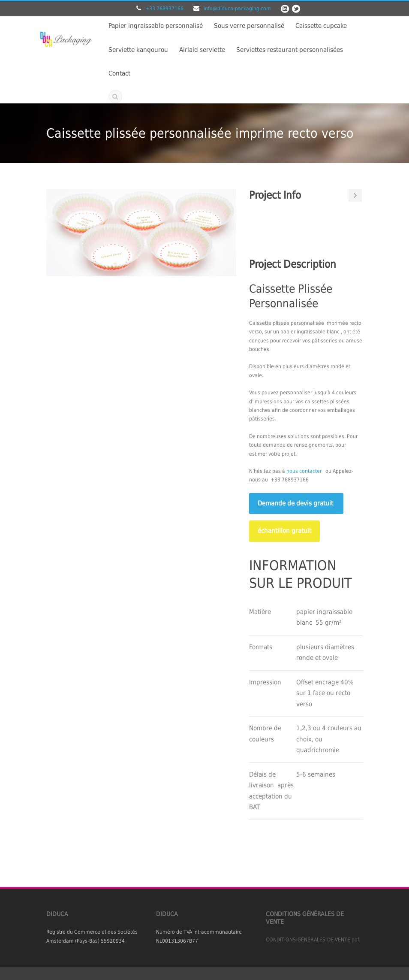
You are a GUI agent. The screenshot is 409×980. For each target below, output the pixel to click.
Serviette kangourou (138, 50)
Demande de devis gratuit (296, 503)
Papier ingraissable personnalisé (156, 26)
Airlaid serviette (202, 50)
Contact (119, 73)
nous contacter (304, 471)
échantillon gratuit (284, 531)
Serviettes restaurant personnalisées (290, 50)
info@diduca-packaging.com (237, 9)
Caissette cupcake (321, 26)
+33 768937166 (164, 9)
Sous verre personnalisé (249, 26)
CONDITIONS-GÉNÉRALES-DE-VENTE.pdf (313, 940)
